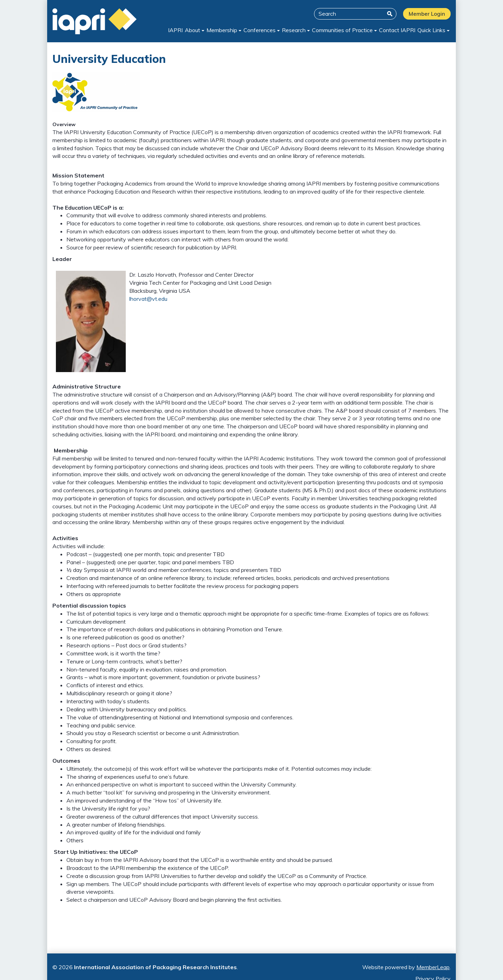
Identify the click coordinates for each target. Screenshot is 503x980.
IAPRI (165, 30)
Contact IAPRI (395, 30)
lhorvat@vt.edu (148, 299)
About (185, 30)
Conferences (255, 30)
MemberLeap (433, 967)
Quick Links (433, 30)
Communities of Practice (341, 30)
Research (291, 30)
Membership (216, 30)
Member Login (427, 14)
